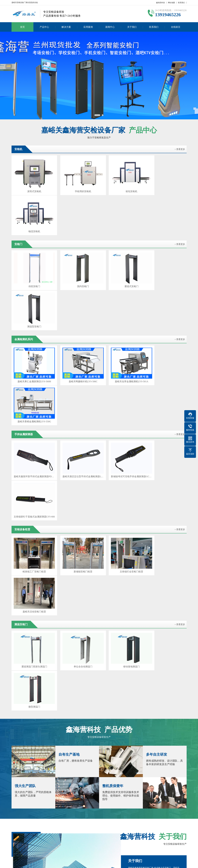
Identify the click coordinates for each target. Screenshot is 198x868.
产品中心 (44, 27)
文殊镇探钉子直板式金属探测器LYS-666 (166, 343)
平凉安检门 (178, 803)
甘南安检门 (72, 807)
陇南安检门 (44, 807)
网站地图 (171, 3)
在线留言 (176, 27)
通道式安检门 (121, 240)
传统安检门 (32, 240)
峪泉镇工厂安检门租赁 (32, 394)
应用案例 (88, 27)
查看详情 (165, 624)
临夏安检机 (58, 807)
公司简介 (16, 826)
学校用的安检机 (77, 188)
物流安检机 (166, 188)
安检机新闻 (93, 826)
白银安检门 (134, 803)
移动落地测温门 (121, 446)
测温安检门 (36, 830)
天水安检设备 (163, 803)
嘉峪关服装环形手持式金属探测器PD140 (32, 343)
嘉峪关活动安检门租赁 (166, 394)
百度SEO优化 (45, 803)
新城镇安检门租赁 (77, 394)
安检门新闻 (93, 830)
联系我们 (182, 3)
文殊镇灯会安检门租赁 (121, 394)
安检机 (34, 826)
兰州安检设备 (61, 803)
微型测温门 (166, 446)
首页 (22, 27)
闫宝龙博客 (30, 803)
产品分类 (61, 830)
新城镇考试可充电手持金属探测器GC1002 (121, 343)
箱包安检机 (121, 188)
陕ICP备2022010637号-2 (122, 864)
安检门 (60, 826)
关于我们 (132, 27)
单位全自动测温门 (77, 446)
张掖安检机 (90, 803)
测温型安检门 (166, 240)
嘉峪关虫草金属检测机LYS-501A (121, 291)
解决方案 (66, 27)
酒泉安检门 (76, 803)
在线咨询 (165, 674)
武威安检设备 (119, 803)
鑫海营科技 (161, 3)
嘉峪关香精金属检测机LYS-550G (166, 291)
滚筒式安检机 (32, 188)
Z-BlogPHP (148, 864)
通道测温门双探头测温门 (32, 446)
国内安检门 (77, 240)
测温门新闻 (93, 834)
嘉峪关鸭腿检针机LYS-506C (77, 291)
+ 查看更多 (180, 149)
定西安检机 (148, 803)
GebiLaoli (165, 864)
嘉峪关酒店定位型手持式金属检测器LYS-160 (77, 343)
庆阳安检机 (30, 807)
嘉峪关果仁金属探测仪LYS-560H (32, 291)
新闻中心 (110, 27)
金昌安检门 (104, 803)
